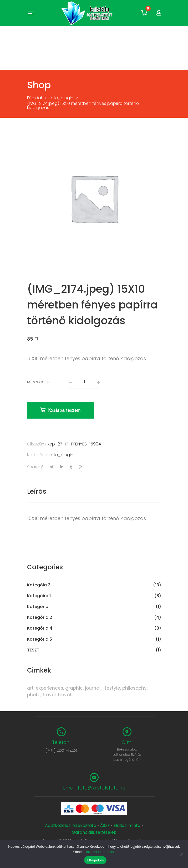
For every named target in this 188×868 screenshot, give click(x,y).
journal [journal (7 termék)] (93, 688)
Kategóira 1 (39, 596)
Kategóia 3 (39, 586)
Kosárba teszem (65, 411)
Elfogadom (95, 860)
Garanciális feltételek (94, 833)
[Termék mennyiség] (84, 382)
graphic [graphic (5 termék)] (74, 688)
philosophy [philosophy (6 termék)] (134, 688)
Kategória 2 (40, 618)
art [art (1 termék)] (30, 688)
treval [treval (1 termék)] (64, 695)
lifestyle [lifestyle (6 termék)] (111, 688)
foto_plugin (61, 455)
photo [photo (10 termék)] (34, 695)
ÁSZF (105, 826)
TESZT (33, 650)
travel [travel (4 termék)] (49, 695)
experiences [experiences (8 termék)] (49, 688)
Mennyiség (39, 382)
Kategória (38, 607)
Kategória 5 (40, 640)
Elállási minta (127, 826)
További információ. (100, 852)
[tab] (94, 492)
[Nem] (181, 854)
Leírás (37, 492)
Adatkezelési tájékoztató (71, 826)
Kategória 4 (40, 629)
